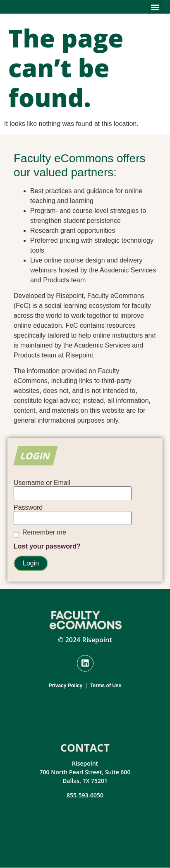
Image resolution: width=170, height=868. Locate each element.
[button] (155, 7)
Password (28, 508)
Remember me (44, 532)
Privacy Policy (66, 686)
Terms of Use (106, 686)
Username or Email (42, 483)
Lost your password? (47, 546)
